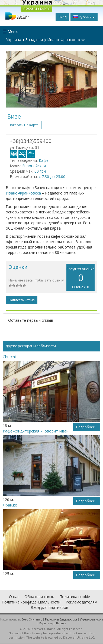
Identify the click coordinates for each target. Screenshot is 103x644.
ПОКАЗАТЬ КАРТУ (36, 9)
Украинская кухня (91, 619)
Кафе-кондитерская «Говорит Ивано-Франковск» (38, 431)
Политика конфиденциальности (31, 602)
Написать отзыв (22, 300)
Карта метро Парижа (53, 623)
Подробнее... (87, 427)
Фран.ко (10, 505)
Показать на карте (24, 125)
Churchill (10, 357)
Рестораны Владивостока (61, 619)
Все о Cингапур (32, 619)
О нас (14, 597)
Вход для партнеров (49, 607)
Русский (84, 17)
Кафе (44, 160)
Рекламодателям (81, 602)
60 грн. (41, 171)
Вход (62, 17)
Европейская (34, 166)
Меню (11, 31)
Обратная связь (39, 597)
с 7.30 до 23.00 (52, 177)
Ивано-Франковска (23, 193)
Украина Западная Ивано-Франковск (45, 40)
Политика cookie (75, 597)
